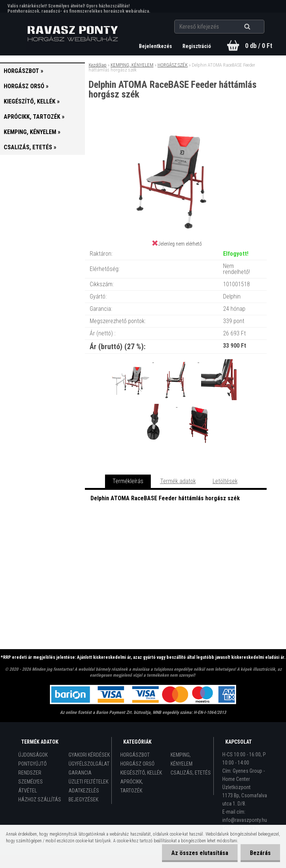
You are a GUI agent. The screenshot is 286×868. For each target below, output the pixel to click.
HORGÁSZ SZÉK (173, 65)
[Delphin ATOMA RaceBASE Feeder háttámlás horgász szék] (176, 130)
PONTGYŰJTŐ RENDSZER (32, 768)
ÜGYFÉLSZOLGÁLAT (89, 764)
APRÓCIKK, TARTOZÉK (132, 786)
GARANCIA (80, 773)
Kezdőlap (98, 65)
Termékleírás (128, 481)
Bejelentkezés (156, 46)
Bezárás (260, 853)
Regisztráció (197, 46)
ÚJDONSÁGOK (33, 755)
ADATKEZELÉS (84, 791)
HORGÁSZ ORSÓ (137, 764)
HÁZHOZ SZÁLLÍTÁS (40, 800)
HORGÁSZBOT (135, 755)
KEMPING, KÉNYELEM (132, 65)
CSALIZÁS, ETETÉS (191, 773)
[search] (256, 27)
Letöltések (225, 481)
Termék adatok (178, 481)
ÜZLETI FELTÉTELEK (88, 782)
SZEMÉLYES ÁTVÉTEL (31, 786)
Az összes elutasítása (200, 853)
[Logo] (73, 34)
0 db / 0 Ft (259, 46)
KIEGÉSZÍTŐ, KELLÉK (141, 773)
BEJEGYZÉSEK (83, 800)
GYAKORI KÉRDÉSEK (89, 755)
